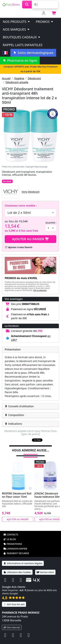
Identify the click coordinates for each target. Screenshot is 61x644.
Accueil (6, 78)
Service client (45, 568)
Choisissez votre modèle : (21, 206)
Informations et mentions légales (23, 559)
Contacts (11, 530)
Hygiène (19, 78)
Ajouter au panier (31, 239)
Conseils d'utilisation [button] (19, 406)
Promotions (13, 540)
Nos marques (16, 29)
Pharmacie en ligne (20, 60)
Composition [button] (14, 415)
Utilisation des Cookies (17, 568)
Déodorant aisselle (17, 82)
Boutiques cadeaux (22, 37)
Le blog (10, 535)
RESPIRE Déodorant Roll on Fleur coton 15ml (17, 491)
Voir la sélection (40, 290)
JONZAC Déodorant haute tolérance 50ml (48, 491)
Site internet (12, 623)
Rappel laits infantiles (23, 45)
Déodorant (34, 78)
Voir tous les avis (14, 600)
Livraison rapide (15, 544)
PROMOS (45, 22)
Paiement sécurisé (16, 549)
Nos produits (17, 22)
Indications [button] (13, 424)
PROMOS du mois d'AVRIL (21, 278)
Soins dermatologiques (33, 53)
